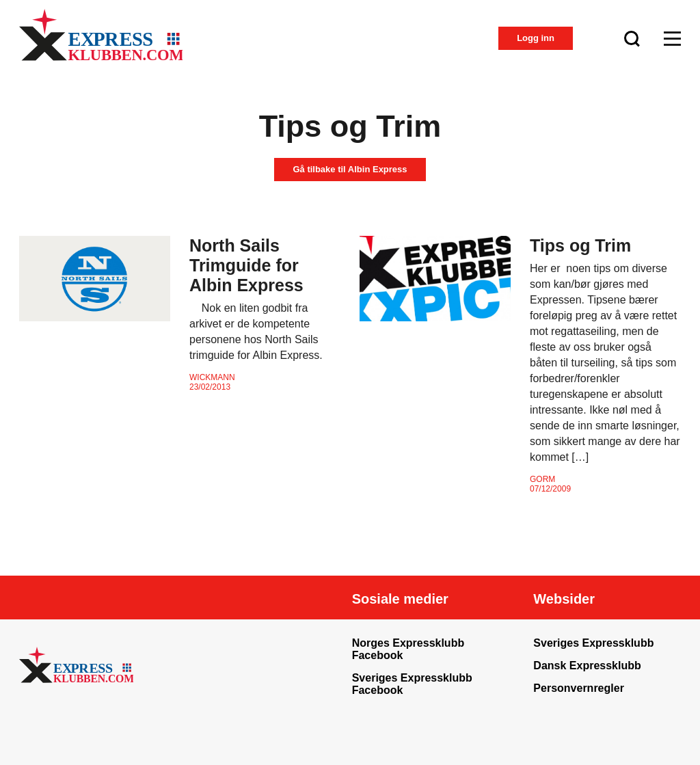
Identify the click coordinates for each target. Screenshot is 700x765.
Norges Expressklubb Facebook (408, 649)
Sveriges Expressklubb (593, 643)
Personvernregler (579, 688)
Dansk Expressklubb (587, 666)
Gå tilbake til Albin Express (350, 169)
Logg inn (536, 38)
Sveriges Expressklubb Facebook (412, 684)
